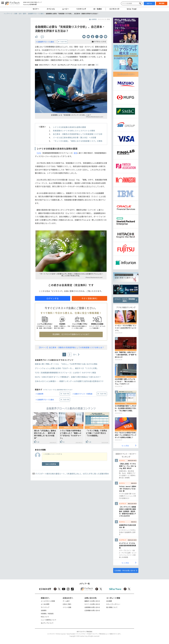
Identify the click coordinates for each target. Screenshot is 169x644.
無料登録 (162, 3)
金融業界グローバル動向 (46, 42)
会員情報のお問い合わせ (92, 607)
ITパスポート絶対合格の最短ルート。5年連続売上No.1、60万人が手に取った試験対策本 (72, 474)
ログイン (149, 3)
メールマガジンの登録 (48, 601)
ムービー (66, 9)
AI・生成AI (98, 9)
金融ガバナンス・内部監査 (83, 394)
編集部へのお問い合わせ (92, 601)
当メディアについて (47, 623)
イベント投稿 (67, 607)
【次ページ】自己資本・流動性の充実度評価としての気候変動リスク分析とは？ (71, 347)
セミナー (36, 9)
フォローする (63, 42)
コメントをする (51, 464)
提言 (75, 153)
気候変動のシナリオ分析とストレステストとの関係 (74, 131)
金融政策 (40, 394)
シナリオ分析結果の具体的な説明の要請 (69, 127)
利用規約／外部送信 (47, 613)
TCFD (39, 153)
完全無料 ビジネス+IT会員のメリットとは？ (71, 334)
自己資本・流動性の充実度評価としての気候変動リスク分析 (78, 134)
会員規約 (44, 610)
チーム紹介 (66, 601)
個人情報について (112, 607)
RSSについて (45, 617)
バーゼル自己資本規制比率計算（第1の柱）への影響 (75, 137)
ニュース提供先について (49, 620)
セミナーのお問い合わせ (92, 604)
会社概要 (109, 601)
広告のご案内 (67, 604)
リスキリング (81, 9)
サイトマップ (45, 607)
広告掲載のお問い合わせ (92, 610)
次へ (75, 355)
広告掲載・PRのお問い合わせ (125, 570)
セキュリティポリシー (113, 604)
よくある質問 (45, 604)
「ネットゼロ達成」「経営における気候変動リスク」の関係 (78, 141)
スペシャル (51, 9)
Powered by (30, 4)
